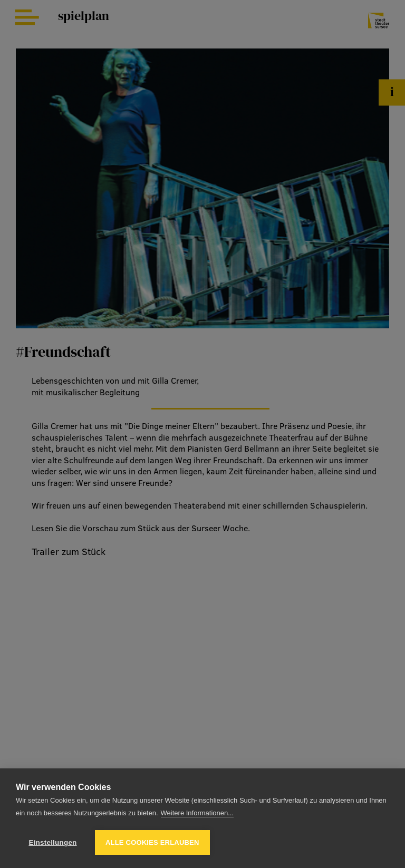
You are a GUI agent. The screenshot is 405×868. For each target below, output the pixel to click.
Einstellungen (52, 842)
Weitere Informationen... (197, 813)
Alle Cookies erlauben (152, 842)
